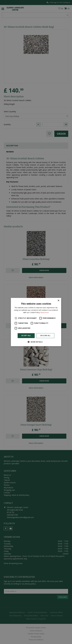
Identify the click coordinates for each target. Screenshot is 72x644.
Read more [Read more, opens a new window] (45, 312)
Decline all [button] (45, 336)
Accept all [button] (26, 336)
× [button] (58, 300)
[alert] (36, 322)
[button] (36, 342)
